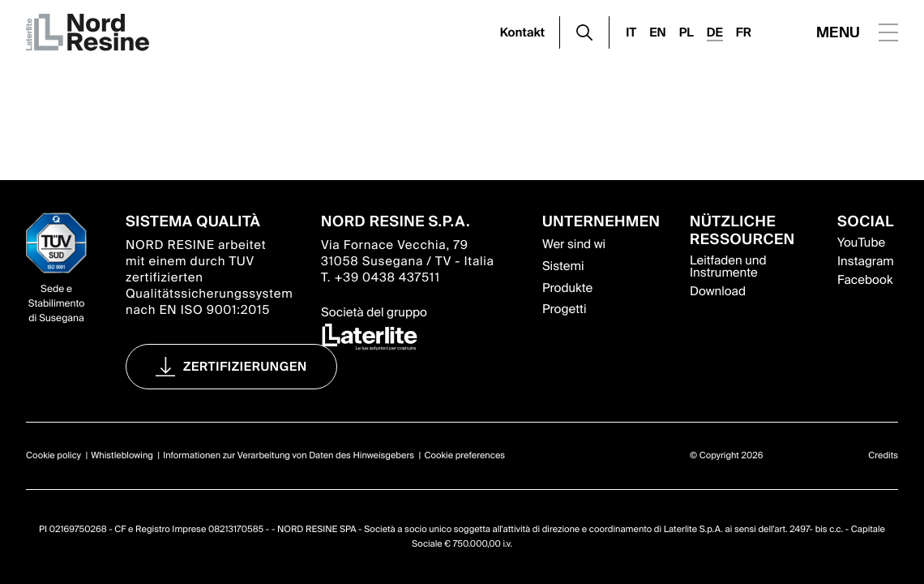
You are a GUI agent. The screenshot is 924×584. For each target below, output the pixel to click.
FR (744, 32)
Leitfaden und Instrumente (728, 266)
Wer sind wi (574, 244)
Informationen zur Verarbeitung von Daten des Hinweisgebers (289, 456)
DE (715, 32)
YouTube (861, 243)
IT (631, 32)
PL (687, 32)
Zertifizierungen (245, 367)
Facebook (865, 280)
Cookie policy (53, 456)
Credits (883, 456)
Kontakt (523, 32)
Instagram (866, 261)
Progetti (565, 309)
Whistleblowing (122, 456)
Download (718, 291)
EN (657, 32)
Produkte (567, 288)
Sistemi (563, 266)
